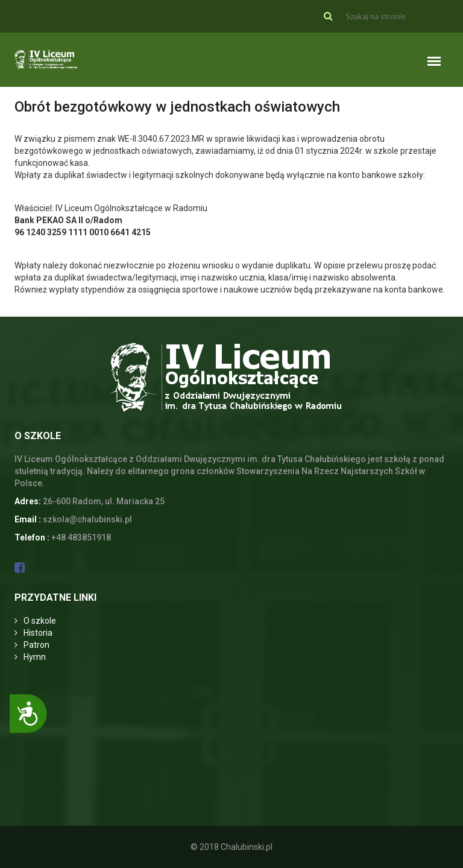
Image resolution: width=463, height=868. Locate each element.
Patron (36, 645)
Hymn (35, 657)
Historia (38, 633)
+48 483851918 (81, 537)
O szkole (40, 621)
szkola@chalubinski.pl (87, 519)
